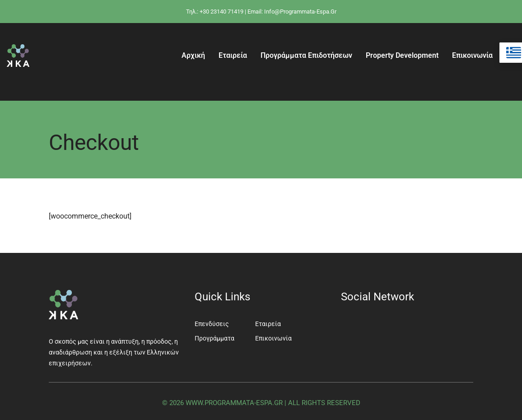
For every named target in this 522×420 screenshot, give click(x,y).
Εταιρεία (233, 55)
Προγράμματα (214, 338)
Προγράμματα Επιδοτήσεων (306, 55)
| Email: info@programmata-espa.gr (291, 12)
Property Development (402, 55)
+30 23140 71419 (221, 12)
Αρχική (193, 55)
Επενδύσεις (212, 324)
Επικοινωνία (472, 55)
